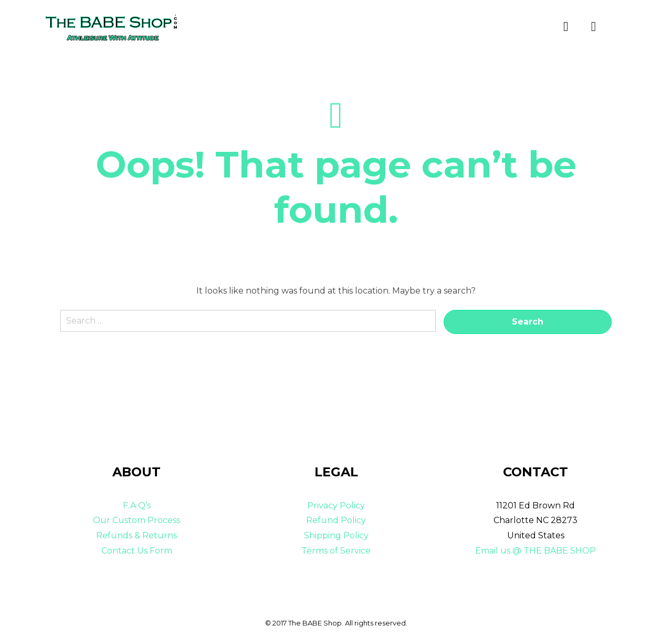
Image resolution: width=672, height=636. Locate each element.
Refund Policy (336, 520)
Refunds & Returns (136, 535)
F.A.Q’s (137, 505)
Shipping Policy (336, 535)
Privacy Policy (336, 505)
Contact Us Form (137, 551)
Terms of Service (336, 551)
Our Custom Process (136, 520)
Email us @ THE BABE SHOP (535, 551)
